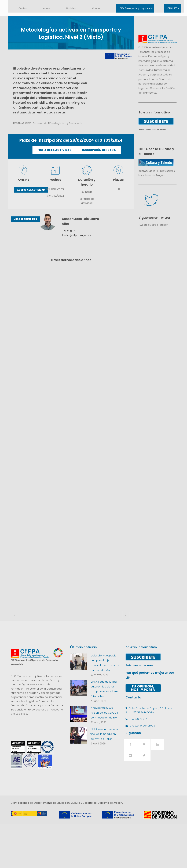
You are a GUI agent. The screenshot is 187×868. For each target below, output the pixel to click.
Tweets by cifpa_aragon (153, 225)
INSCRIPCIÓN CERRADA (99, 150)
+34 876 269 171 (138, 763)
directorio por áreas (142, 770)
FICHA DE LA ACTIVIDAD (55, 150)
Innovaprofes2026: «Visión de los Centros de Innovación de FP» (104, 757)
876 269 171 (69, 231)
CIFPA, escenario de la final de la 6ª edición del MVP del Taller (104, 778)
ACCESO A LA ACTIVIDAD (31, 190)
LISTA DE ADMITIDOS (25, 219)
